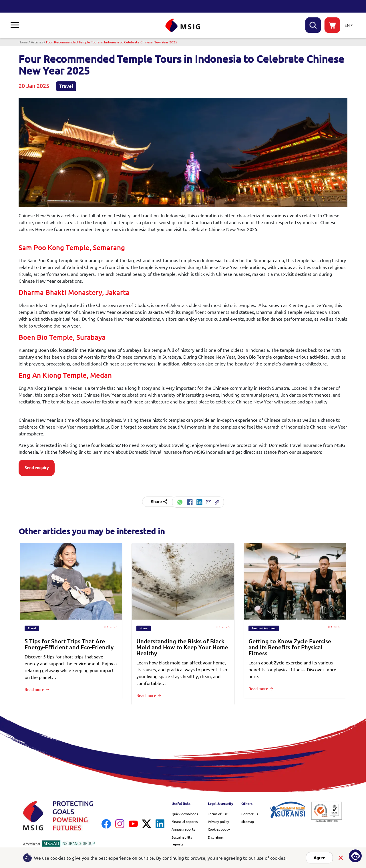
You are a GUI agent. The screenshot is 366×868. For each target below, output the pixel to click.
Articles (37, 42)
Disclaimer (216, 836)
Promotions (76, 25)
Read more (34, 689)
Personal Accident (264, 627)
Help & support (287, 25)
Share (159, 502)
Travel (66, 86)
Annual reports (183, 828)
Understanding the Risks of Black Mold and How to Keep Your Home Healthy (182, 646)
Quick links (228, 25)
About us (128, 25)
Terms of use (218, 813)
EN (347, 25)
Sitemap (248, 821)
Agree (319, 858)
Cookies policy (219, 828)
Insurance (22, 25)
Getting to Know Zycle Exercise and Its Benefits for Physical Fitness (290, 646)
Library (103, 25)
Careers (256, 25)
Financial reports (185, 821)
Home (23, 42)
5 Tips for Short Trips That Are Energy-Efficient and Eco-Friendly (69, 643)
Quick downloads (185, 813)
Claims (48, 25)
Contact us (250, 813)
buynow (332, 25)
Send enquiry (37, 468)
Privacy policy (218, 821)
